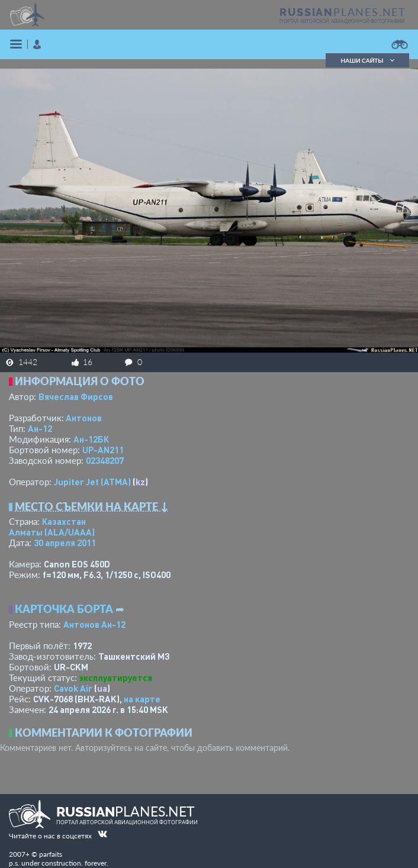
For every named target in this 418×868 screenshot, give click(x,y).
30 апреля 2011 (65, 543)
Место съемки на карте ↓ (92, 506)
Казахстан (64, 521)
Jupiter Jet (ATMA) (92, 482)
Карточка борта (64, 609)
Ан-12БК (91, 439)
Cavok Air (73, 688)
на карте (142, 699)
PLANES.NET (343, 12)
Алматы (52, 532)
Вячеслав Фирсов (76, 396)
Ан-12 (40, 428)
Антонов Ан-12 (94, 624)
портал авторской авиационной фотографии (342, 21)
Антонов (84, 418)
